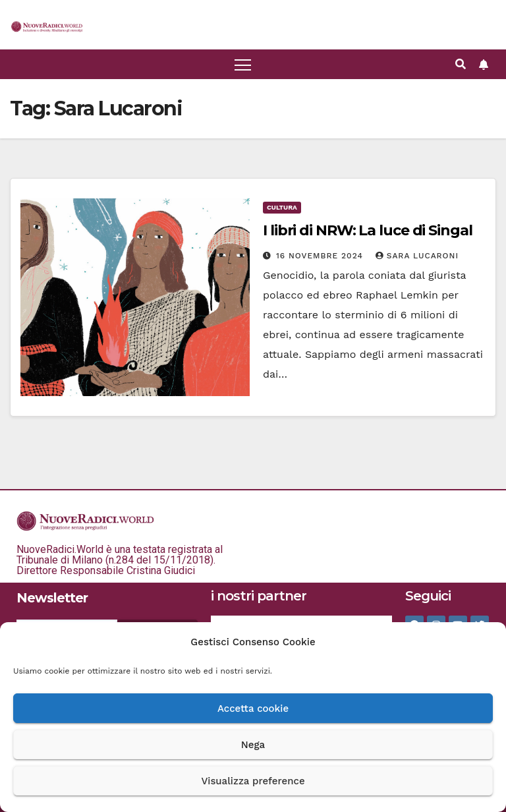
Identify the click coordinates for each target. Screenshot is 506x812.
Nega (253, 745)
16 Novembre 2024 (321, 256)
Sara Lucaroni (417, 256)
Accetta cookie (253, 709)
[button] (461, 64)
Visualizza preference (253, 781)
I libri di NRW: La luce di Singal (368, 230)
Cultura (282, 207)
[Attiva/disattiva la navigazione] (243, 64)
